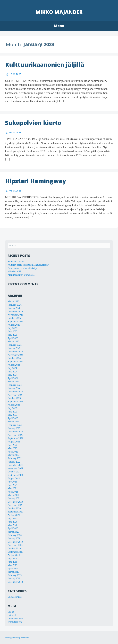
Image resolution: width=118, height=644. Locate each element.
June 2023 (12, 412)
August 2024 (14, 365)
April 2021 (13, 492)
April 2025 (13, 338)
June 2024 (12, 372)
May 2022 (12, 448)
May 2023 (12, 415)
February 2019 (15, 575)
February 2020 (15, 535)
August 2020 (14, 515)
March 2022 (13, 455)
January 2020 (14, 538)
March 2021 (13, 495)
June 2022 (12, 445)
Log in (11, 612)
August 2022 (14, 442)
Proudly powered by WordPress (17, 638)
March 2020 (13, 532)
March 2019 (13, 572)
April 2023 (13, 418)
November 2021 (15, 468)
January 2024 (14, 388)
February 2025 (15, 345)
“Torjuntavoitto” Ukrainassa (21, 275)
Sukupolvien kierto (33, 123)
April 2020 (13, 528)
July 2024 (12, 368)
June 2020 (12, 522)
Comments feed (15, 619)
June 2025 (12, 331)
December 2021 (15, 465)
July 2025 (12, 328)
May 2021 (12, 488)
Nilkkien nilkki (15, 271)
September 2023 (15, 402)
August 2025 (14, 325)
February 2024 (15, 385)
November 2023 (15, 395)
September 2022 (15, 438)
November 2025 (15, 315)
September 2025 (15, 322)
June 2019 (12, 562)
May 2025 (12, 335)
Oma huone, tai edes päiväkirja (22, 268)
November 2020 (15, 505)
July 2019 (12, 559)
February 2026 (15, 305)
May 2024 (12, 375)
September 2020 (15, 512)
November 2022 (15, 435)
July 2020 (12, 519)
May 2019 (12, 565)
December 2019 (15, 542)
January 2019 (14, 578)
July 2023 (12, 408)
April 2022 (13, 452)
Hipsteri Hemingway (36, 181)
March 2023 (13, 422)
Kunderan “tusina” (17, 262)
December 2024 (15, 352)
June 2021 (12, 485)
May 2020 (12, 525)
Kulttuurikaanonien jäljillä (45, 65)
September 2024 (15, 362)
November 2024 (15, 355)
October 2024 (14, 358)
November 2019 (15, 545)
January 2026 (14, 308)
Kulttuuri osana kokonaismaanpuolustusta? (28, 265)
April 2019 (13, 569)
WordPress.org (15, 622)
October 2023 (14, 398)
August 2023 (14, 405)
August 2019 (14, 555)
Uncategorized (15, 597)
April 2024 (13, 378)
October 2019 (14, 549)
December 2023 (15, 392)
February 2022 (15, 458)
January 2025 (14, 348)
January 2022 (14, 462)
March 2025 (13, 342)
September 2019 (15, 552)
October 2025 (14, 318)
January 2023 (14, 428)
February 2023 (15, 425)
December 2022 (15, 432)
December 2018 (15, 582)
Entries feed (13, 615)
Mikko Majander (59, 12)
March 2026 (13, 301)
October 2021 (14, 472)
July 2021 (12, 482)
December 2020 (15, 502)
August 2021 (14, 478)
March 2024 (13, 382)
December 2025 (15, 312)
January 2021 (14, 498)
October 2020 (14, 508)
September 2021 (15, 475)
